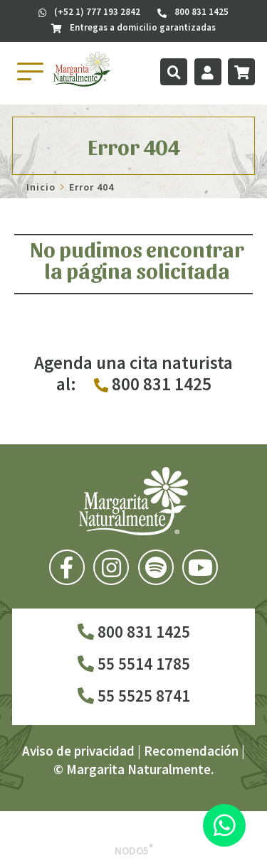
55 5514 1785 (134, 664)
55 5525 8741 (134, 696)
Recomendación (191, 751)
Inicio (41, 187)
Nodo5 (134, 851)
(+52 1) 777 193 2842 (89, 12)
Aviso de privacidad (78, 751)
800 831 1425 (134, 632)
